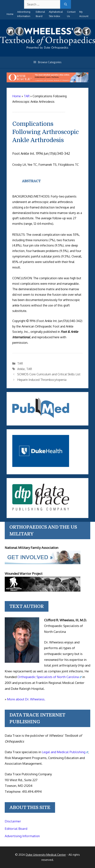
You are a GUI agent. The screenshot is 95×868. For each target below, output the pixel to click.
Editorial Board (16, 829)
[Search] (66, 4)
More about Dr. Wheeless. (26, 699)
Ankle (21, 369)
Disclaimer (13, 821)
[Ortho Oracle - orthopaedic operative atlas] (47, 81)
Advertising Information (22, 836)
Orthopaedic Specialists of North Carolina (49, 677)
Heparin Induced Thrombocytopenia (42, 380)
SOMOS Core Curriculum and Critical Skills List (49, 374)
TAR (20, 363)
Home (10, 14)
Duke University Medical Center (46, 855)
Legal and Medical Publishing (65, 752)
